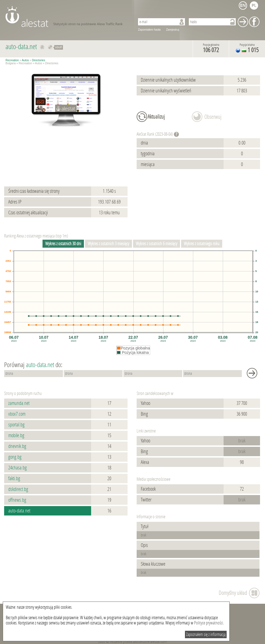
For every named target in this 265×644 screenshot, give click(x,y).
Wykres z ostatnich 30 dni (63, 244)
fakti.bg (14, 479)
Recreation (12, 60)
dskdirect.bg (18, 489)
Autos (25, 60)
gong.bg (15, 457)
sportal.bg (16, 425)
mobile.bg (16, 435)
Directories (39, 60)
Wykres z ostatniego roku (202, 244)
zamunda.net (19, 403)
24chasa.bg (18, 468)
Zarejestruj (173, 30)
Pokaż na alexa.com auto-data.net (42, 47)
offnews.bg (17, 500)
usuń (59, 47)
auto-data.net (19, 511)
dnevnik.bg (17, 446)
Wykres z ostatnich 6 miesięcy (157, 244)
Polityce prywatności (209, 623)
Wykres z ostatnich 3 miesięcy (108, 244)
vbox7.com (17, 414)
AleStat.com (67, 17)
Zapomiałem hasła (149, 30)
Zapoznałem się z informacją (206, 634)
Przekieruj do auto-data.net (50, 47)
